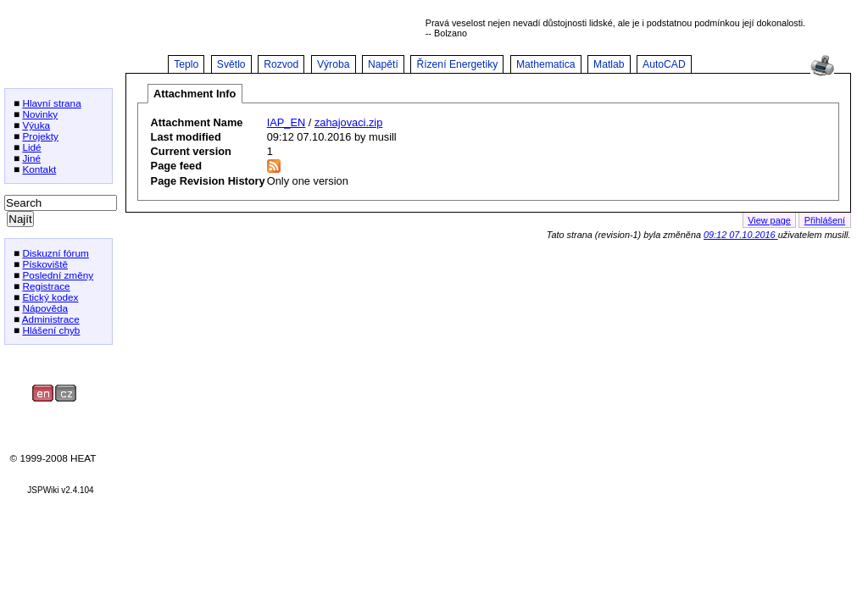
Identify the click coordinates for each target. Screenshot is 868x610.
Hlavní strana (51, 103)
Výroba (334, 64)
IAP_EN (287, 122)
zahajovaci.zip (348, 122)
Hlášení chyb (51, 330)
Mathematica (546, 64)
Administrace (51, 319)
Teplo (186, 64)
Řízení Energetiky (457, 64)
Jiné (31, 158)
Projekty (40, 136)
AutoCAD (664, 64)
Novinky (40, 114)
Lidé (31, 147)
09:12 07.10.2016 (741, 235)
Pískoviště (45, 264)
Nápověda (45, 308)
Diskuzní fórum (55, 253)
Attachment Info (195, 94)
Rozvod (281, 64)
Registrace (46, 286)
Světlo (231, 64)
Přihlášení (825, 220)
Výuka (36, 125)
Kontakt (39, 169)
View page (769, 220)
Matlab (609, 64)
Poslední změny (58, 275)
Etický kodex (50, 297)
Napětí (383, 64)
